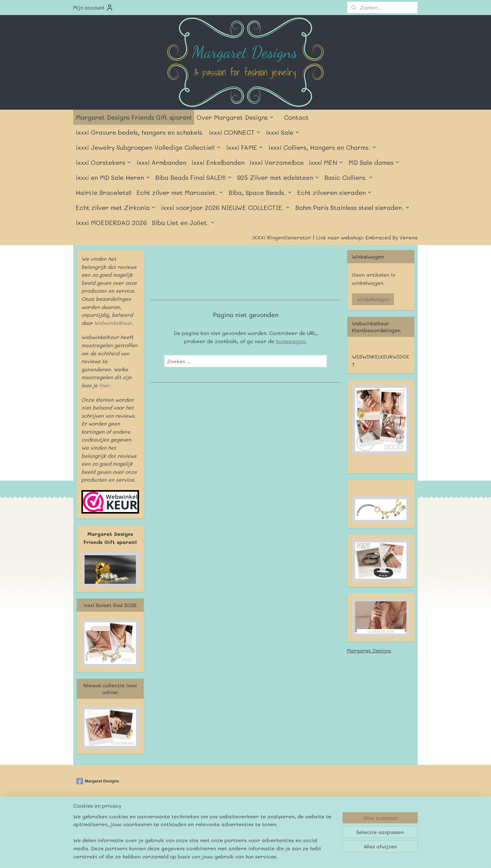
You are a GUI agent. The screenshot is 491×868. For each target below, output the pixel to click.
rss (239, 817)
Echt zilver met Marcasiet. (180, 192)
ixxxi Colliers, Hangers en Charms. (323, 147)
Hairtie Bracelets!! (104, 192)
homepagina (291, 341)
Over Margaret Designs (235, 117)
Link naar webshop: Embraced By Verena (367, 237)
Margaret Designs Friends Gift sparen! (134, 117)
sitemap (225, 817)
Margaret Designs (369, 650)
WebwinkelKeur (113, 323)
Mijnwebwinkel (320, 817)
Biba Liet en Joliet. (183, 222)
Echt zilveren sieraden (335, 192)
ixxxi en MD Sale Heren (113, 177)
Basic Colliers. (349, 177)
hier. (104, 385)
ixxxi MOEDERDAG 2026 (111, 222)
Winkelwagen (373, 299)
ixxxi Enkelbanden (218, 162)
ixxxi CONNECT (235, 132)
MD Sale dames (374, 162)
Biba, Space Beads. (260, 192)
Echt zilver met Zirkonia (116, 207)
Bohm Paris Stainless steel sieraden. (353, 207)
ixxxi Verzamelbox (277, 162)
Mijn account (93, 8)
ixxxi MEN (326, 162)
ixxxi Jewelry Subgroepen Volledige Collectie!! (148, 147)
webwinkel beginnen (263, 817)
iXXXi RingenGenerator (282, 237)
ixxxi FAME (245, 147)
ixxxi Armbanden (161, 162)
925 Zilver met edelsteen (278, 177)
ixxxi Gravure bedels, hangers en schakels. (140, 132)
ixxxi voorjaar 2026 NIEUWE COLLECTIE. (226, 207)
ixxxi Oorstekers (104, 162)
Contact (296, 117)
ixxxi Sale (283, 132)
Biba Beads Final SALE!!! (194, 177)
